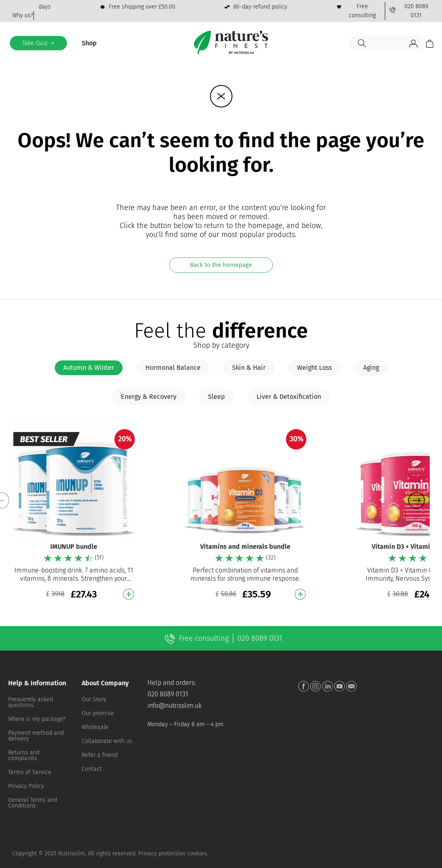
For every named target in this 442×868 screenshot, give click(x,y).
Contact (92, 769)
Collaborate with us (107, 741)
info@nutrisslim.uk (175, 706)
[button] (416, 500)
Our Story (94, 699)
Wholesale (95, 727)
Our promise (98, 713)
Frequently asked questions (31, 702)
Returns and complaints (24, 755)
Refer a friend (100, 755)
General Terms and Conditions (33, 803)
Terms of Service (30, 772)
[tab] (89, 368)
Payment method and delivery (36, 736)
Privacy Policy (26, 786)
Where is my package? (37, 719)
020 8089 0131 (168, 694)
